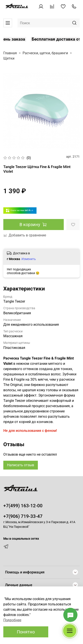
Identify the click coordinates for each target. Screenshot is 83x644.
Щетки (9, 58)
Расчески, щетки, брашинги (45, 53)
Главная (10, 53)
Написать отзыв (21, 465)
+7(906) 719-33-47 (23, 516)
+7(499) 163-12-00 (23, 506)
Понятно (26, 632)
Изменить (29, 259)
